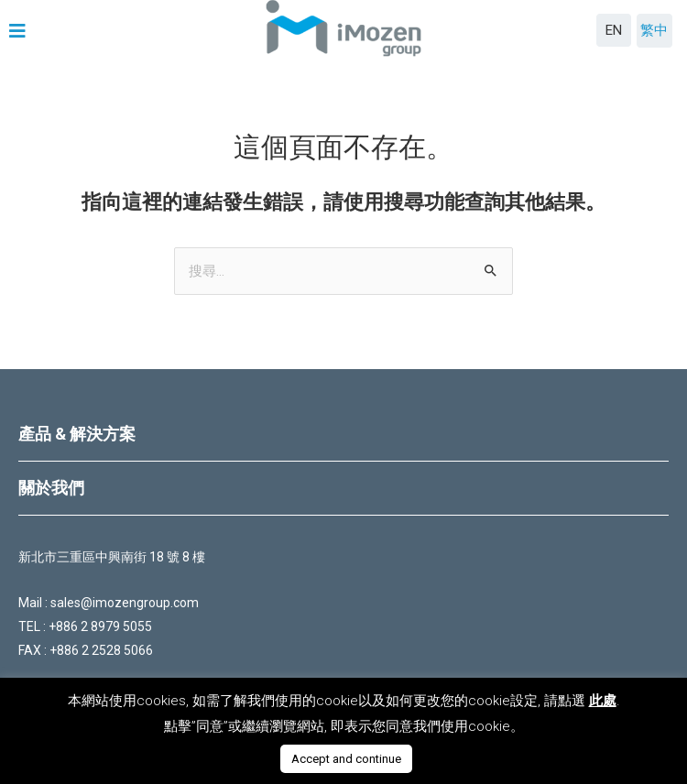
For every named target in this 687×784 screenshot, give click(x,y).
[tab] (343, 434)
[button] (20, 31)
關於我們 (51, 488)
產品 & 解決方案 (77, 434)
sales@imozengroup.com (125, 603)
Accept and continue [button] (346, 759)
